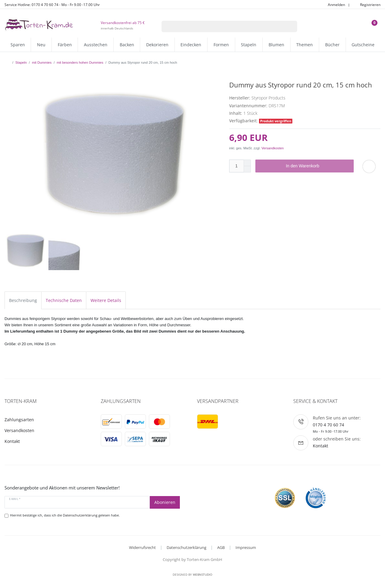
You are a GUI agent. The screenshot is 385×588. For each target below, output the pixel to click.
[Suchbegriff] (222, 26)
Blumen (276, 45)
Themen (305, 45)
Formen (221, 45)
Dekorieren (157, 45)
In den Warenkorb (317, 166)
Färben (65, 45)
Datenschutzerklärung (186, 547)
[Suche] (290, 26)
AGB (221, 547)
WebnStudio (203, 574)
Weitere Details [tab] (106, 300)
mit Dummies (42, 62)
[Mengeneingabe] (236, 166)
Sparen (18, 45)
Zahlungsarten (19, 420)
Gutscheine (363, 45)
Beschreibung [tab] (23, 300)
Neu (41, 45)
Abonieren (165, 502)
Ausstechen (96, 45)
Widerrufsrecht (142, 547)
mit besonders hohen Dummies (80, 62)
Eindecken (191, 45)
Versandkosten (273, 148)
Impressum (246, 547)
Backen (127, 45)
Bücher (332, 45)
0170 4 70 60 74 (328, 425)
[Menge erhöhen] (247, 163)
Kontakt (12, 441)
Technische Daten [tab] (64, 300)
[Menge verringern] (247, 169)
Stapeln (249, 45)
